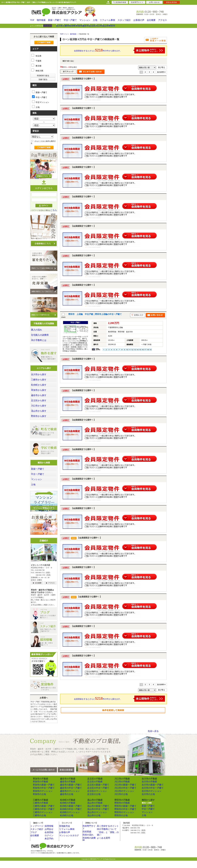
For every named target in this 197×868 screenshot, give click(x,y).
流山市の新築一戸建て (95, 814)
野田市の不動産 (120, 811)
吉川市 (62, 26)
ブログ (35, 840)
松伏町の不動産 (66, 811)
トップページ (37, 833)
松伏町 (82, 26)
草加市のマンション (40, 799)
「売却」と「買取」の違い (109, 840)
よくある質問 (104, 843)
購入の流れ (40, 330)
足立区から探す (41, 405)
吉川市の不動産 (147, 790)
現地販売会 (65, 833)
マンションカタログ (69, 843)
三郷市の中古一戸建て (41, 817)
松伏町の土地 (65, 823)
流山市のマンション (95, 820)
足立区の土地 (92, 802)
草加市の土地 (38, 802)
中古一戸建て (71, 20)
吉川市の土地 (147, 802)
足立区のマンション (95, 799)
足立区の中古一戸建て (95, 796)
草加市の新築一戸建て (41, 793)
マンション (85, 20)
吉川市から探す (41, 376)
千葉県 (36, 61)
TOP (32, 20)
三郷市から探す (41, 382)
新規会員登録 (172, 2)
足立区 (113, 26)
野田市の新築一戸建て (123, 814)
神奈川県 (37, 71)
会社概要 (152, 20)
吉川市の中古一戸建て (150, 796)
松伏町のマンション (67, 820)
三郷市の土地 (38, 823)
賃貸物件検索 (120, 2)
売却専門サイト (90, 833)
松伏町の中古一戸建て (68, 817)
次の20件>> (161, 72)
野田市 (144, 26)
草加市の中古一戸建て (41, 796)
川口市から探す (41, 411)
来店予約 (50, 846)
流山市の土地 (92, 823)
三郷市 (72, 26)
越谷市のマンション (67, 799)
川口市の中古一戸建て (123, 796)
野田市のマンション (122, 820)
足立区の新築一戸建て (95, 793)
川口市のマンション (122, 799)
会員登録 (50, 840)
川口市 (123, 26)
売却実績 (88, 836)
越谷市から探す (41, 399)
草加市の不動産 (39, 790)
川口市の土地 (119, 802)
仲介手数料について (106, 836)
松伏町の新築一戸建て (68, 814)
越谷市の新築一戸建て (68, 793)
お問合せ (50, 836)
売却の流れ (89, 840)
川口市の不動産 (120, 790)
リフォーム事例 (108, 20)
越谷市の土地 (65, 802)
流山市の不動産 (93, 811)
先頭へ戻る (153, 740)
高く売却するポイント (107, 833)
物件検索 (42, 20)
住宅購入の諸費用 (42, 336)
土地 (96, 20)
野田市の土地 (119, 823)
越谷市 (103, 26)
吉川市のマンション (149, 799)
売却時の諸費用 (90, 843)
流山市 (134, 26)
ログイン (50, 26)
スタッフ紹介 (125, 20)
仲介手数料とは (41, 341)
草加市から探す (41, 393)
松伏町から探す (41, 388)
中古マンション (41, 102)
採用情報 (50, 833)
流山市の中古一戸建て (95, 817)
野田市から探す (41, 422)
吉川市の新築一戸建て (150, 793)
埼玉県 (36, 56)
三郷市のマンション (40, 820)
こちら (54, 210)
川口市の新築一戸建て (123, 793)
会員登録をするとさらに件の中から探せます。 (120, 50)
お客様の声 (139, 20)
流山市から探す (41, 416)
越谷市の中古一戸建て (68, 796)
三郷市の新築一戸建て (41, 814)
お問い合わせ (154, 2)
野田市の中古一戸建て (123, 817)
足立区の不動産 (93, 790)
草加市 (93, 26)
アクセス (163, 20)
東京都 (36, 66)
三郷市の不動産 (39, 811)
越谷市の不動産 (66, 790)
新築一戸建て (55, 20)
